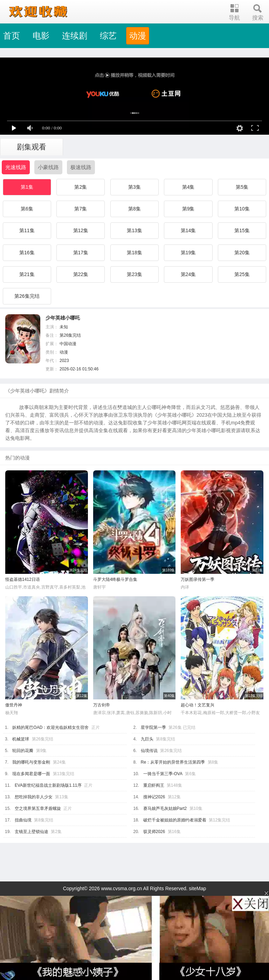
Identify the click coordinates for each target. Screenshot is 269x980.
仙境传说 (149, 751)
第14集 (188, 230)
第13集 (134, 230)
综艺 (108, 36)
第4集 (188, 187)
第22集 (81, 274)
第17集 (81, 253)
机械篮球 (21, 739)
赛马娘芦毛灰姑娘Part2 (165, 808)
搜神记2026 (154, 797)
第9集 (188, 209)
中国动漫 (68, 344)
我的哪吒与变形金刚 (31, 762)
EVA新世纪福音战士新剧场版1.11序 (48, 785)
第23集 (134, 274)
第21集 (27, 274)
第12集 (81, 230)
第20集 (242, 253)
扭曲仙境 (23, 820)
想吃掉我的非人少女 (34, 797)
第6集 (27, 209)
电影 (41, 36)
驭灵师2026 (154, 832)
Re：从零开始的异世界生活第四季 (173, 762)
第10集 (242, 209)
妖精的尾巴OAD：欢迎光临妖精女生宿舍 (50, 727)
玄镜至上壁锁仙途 (32, 832)
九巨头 (147, 739)
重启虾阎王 (154, 785)
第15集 (242, 230)
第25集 (242, 274)
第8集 (134, 209)
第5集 (242, 187)
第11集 (27, 230)
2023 (64, 361)
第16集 (27, 253)
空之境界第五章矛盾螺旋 (38, 808)
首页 (12, 36)
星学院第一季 (153, 727)
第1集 (27, 187)
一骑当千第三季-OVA (163, 774)
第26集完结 (27, 296)
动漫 (138, 36)
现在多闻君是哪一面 (31, 774)
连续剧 (75, 36)
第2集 (81, 187)
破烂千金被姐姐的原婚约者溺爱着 (175, 820)
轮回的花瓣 (23, 751)
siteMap (197, 888)
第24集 (188, 274)
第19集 (188, 253)
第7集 (81, 209)
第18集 (134, 253)
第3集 (134, 187)
